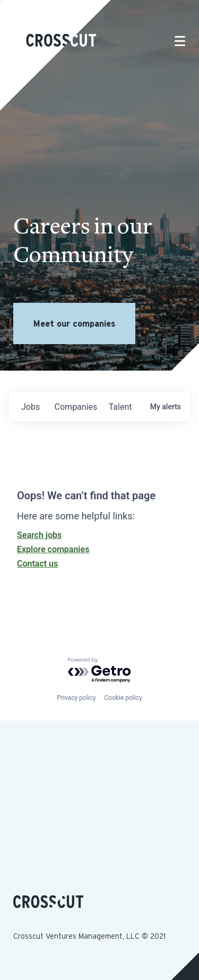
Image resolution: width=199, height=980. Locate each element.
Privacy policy (76, 698)
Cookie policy (123, 698)
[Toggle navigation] (180, 41)
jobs (31, 407)
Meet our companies (74, 323)
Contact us (37, 564)
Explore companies (53, 549)
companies (76, 407)
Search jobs (39, 535)
